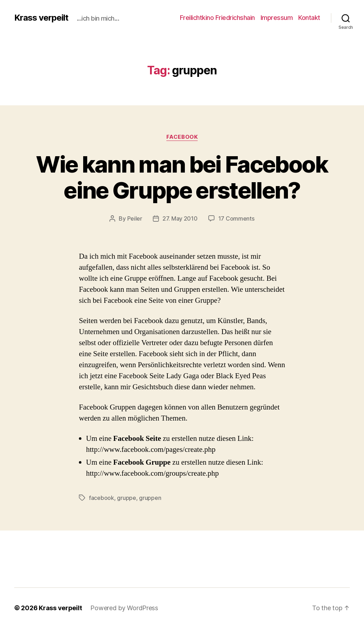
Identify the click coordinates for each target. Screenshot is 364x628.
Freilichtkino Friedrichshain (217, 18)
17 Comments (236, 218)
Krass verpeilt (41, 18)
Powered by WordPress (124, 608)
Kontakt (309, 18)
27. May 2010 (180, 218)
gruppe (126, 498)
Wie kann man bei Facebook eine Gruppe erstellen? (182, 177)
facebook (182, 137)
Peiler (135, 218)
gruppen (150, 498)
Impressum (277, 18)
